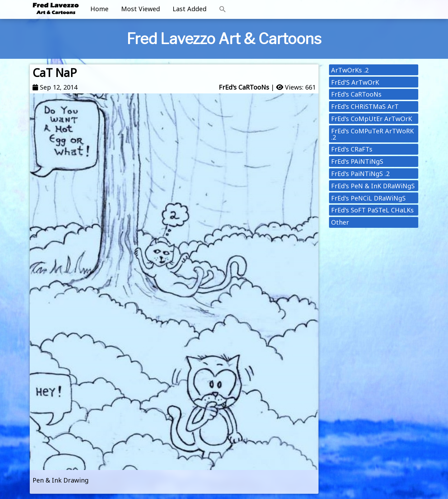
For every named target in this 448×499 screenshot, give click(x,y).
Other (340, 222)
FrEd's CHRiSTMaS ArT (365, 106)
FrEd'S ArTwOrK (355, 82)
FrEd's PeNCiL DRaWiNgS (368, 198)
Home (99, 9)
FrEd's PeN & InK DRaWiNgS (373, 186)
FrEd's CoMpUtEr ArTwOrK (372, 119)
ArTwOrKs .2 (350, 70)
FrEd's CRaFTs (352, 149)
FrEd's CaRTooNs (244, 87)
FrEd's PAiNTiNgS (357, 161)
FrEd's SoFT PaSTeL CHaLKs (372, 210)
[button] (223, 9)
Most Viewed (141, 9)
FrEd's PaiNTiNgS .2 (360, 174)
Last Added (190, 9)
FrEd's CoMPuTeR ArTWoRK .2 (372, 134)
